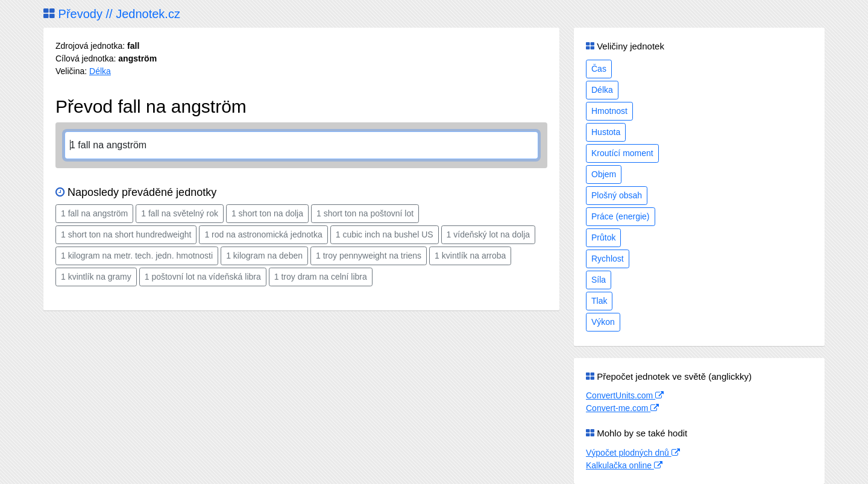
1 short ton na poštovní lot (365, 213)
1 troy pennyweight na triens (369, 256)
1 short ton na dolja (267, 213)
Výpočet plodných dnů (633, 453)
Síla (599, 280)
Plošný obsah (617, 195)
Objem (604, 174)
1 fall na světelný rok (180, 213)
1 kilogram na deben (264, 256)
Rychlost (608, 259)
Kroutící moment (622, 153)
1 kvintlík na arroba (470, 256)
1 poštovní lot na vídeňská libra (203, 277)
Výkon (603, 322)
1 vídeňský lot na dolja (489, 234)
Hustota (606, 132)
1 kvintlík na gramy (96, 277)
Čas (599, 69)
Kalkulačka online (624, 465)
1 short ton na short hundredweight (126, 234)
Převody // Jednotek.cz (112, 14)
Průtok (603, 237)
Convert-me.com (622, 408)
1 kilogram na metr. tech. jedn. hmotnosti (137, 256)
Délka (100, 71)
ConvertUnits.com (625, 395)
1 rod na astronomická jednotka (263, 234)
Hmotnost (609, 111)
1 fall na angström (94, 213)
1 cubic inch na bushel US (385, 234)
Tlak (599, 301)
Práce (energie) (621, 216)
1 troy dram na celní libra (321, 277)
